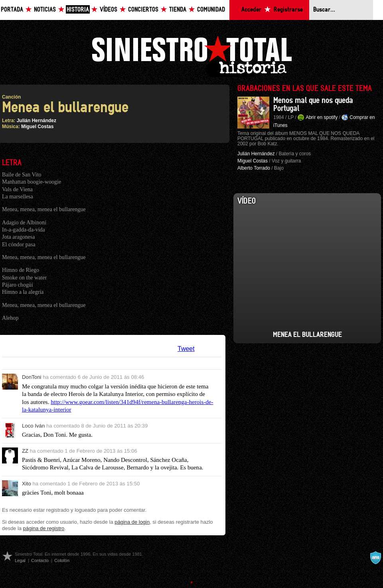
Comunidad (211, 10)
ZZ (25, 451)
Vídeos (109, 10)
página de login (132, 522)
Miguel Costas (37, 127)
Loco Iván (33, 426)
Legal (20, 560)
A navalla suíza (375, 558)
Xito (27, 484)
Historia (78, 10)
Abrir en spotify (322, 117)
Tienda (178, 10)
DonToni (32, 377)
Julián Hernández (37, 121)
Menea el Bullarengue (307, 335)
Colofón (62, 560)
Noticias (45, 10)
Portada (12, 10)
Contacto (40, 560)
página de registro (44, 528)
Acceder (251, 10)
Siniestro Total (191, 55)
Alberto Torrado (254, 168)
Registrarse (288, 10)
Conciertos (143, 10)
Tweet (186, 349)
